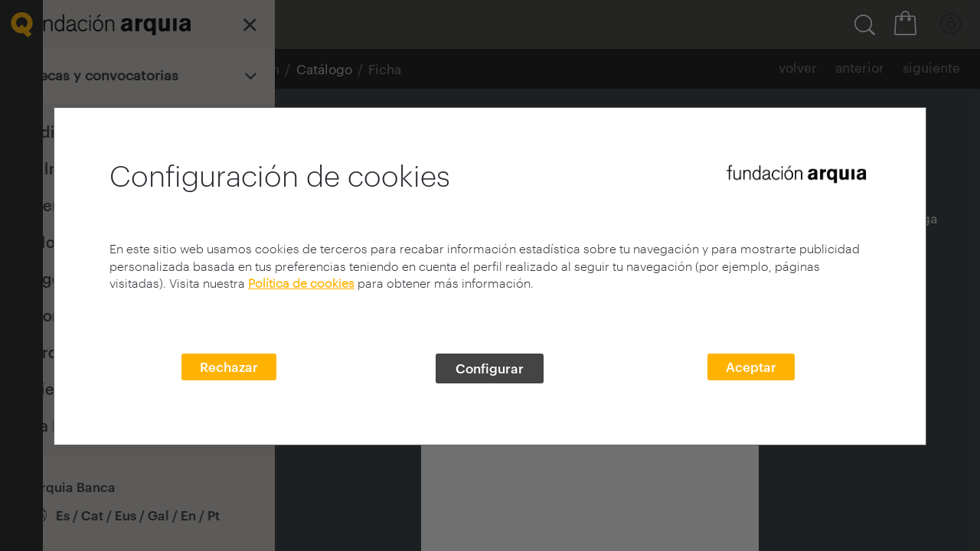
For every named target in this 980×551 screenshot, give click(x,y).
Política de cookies (301, 283)
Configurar (490, 368)
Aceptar (751, 367)
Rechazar (229, 367)
